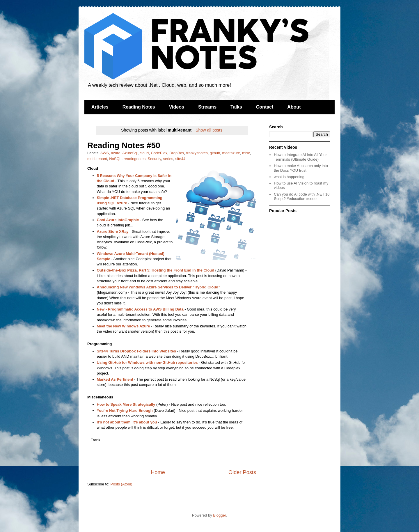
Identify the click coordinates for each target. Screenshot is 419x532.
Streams (207, 107)
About (294, 107)
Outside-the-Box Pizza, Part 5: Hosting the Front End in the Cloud (156, 270)
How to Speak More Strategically (126, 404)
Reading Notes (139, 107)
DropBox (177, 153)
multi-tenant (97, 159)
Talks (236, 107)
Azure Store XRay (113, 232)
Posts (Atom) (121, 484)
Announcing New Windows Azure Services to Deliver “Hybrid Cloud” (159, 287)
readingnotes (135, 159)
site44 (181, 159)
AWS (105, 153)
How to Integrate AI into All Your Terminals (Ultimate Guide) (300, 157)
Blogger (219, 515)
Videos (177, 107)
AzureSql (130, 153)
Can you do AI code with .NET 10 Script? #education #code (302, 197)
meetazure (231, 153)
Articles (100, 107)
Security (154, 159)
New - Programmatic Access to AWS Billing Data (140, 309)
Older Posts (242, 472)
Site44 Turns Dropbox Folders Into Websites (137, 351)
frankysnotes (197, 153)
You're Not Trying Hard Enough (125, 410)
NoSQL (115, 159)
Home (158, 472)
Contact (265, 107)
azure (116, 153)
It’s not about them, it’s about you (127, 422)
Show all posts (209, 130)
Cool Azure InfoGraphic (118, 220)
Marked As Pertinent (115, 379)
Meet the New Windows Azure (124, 326)
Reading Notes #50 (124, 145)
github (215, 153)
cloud (144, 153)
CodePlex (159, 153)
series (168, 159)
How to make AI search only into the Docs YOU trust (301, 168)
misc (246, 153)
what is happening (289, 177)
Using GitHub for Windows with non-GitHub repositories (147, 362)
